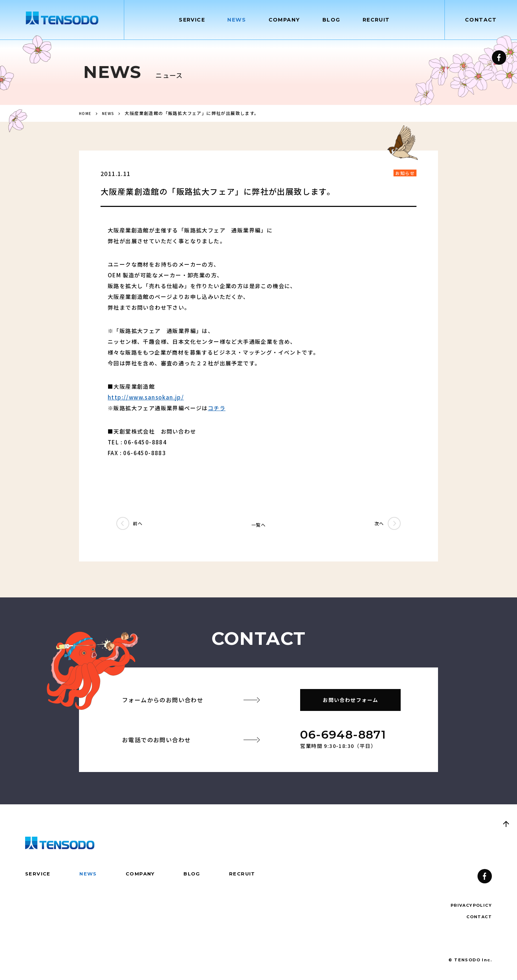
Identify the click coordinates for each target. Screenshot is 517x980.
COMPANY (143, 876)
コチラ (217, 410)
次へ (375, 526)
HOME (86, 115)
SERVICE (38, 876)
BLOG (197, 876)
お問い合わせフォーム (350, 702)
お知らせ (405, 175)
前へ (142, 526)
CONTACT (481, 20)
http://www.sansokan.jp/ (146, 399)
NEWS (111, 115)
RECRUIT (248, 876)
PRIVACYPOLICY (470, 907)
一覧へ (258, 526)
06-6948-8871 (343, 736)
